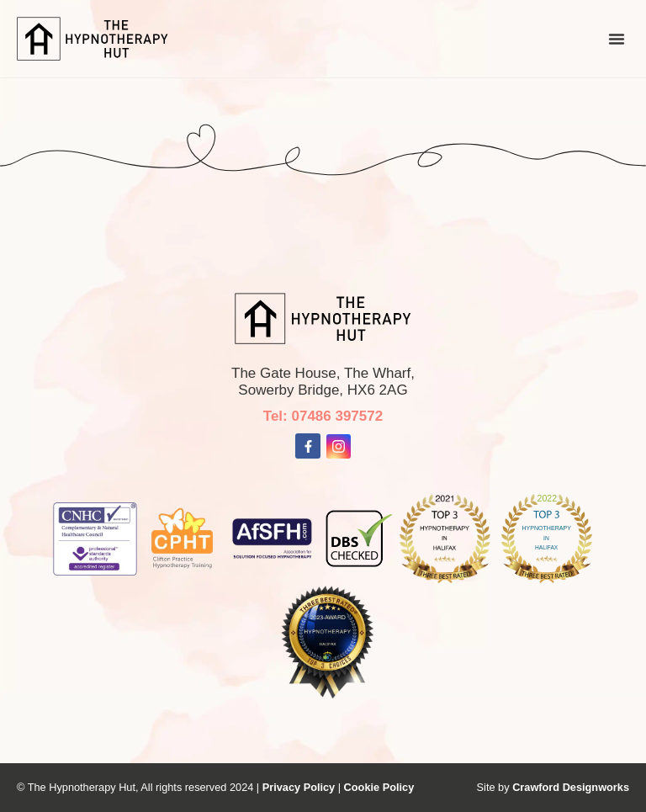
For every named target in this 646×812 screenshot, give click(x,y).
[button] (617, 39)
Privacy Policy (300, 787)
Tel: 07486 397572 (323, 416)
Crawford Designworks (571, 787)
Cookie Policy (379, 787)
